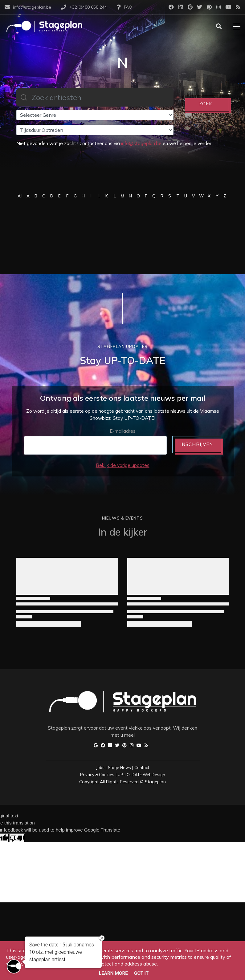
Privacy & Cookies (97, 775)
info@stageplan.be (141, 143)
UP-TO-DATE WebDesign (141, 775)
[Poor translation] (17, 838)
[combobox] (95, 97)
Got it (141, 973)
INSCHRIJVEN (197, 444)
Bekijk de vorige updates (123, 465)
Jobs (100, 767)
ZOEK (206, 104)
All (20, 196)
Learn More (113, 973)
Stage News (119, 767)
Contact (142, 767)
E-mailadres (123, 431)
